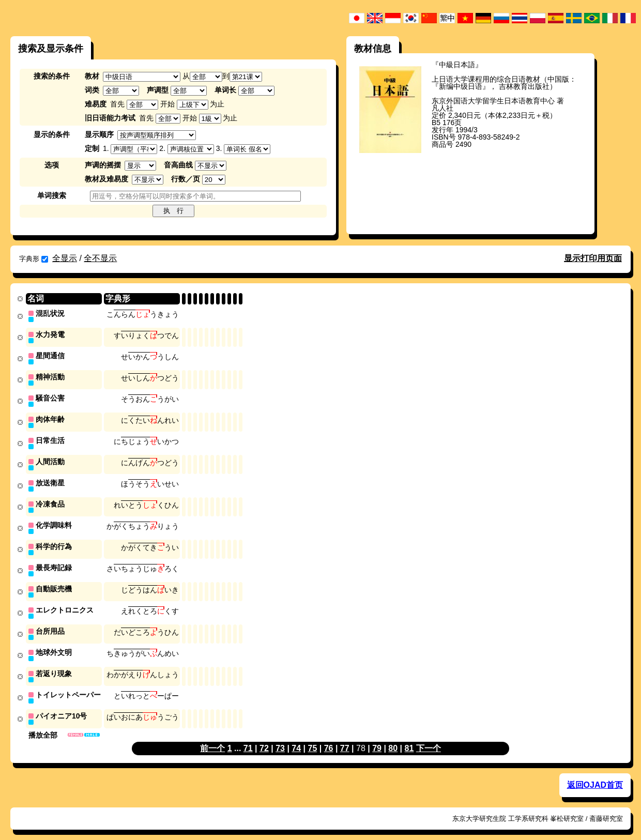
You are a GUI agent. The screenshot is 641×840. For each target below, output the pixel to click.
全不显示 (100, 258)
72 (264, 738)
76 (329, 738)
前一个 (212, 738)
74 (296, 738)
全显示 (65, 258)
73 (280, 738)
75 (313, 738)
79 (377, 738)
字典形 (34, 259)
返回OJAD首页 (595, 775)
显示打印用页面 (593, 258)
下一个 (429, 738)
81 (409, 738)
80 (393, 738)
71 (248, 738)
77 (345, 738)
